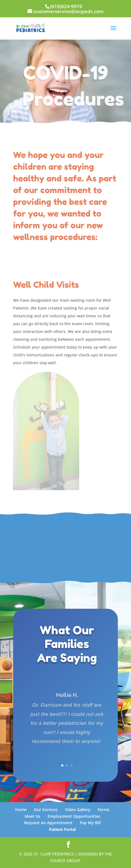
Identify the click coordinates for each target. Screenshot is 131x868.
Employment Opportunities (74, 816)
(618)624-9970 (66, 6)
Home (21, 810)
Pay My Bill (90, 823)
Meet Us (32, 816)
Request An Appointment (48, 823)
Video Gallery (78, 810)
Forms (104, 810)
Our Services (46, 810)
